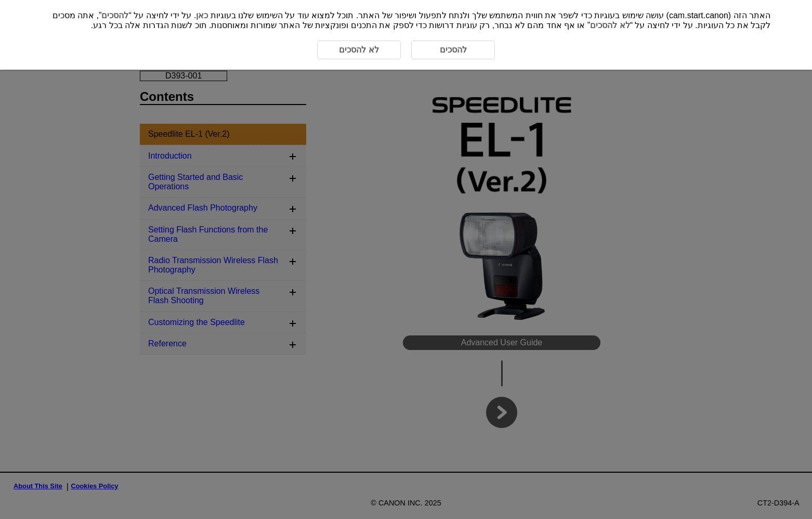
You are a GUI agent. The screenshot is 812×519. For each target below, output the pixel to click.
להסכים (115, 15)
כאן (202, 15)
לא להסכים (610, 25)
